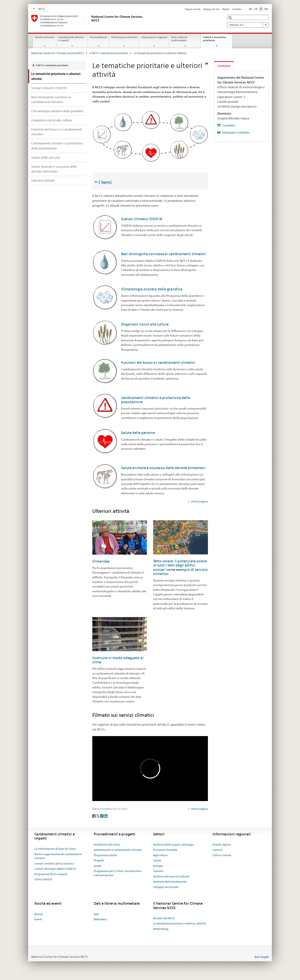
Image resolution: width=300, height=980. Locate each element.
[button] (231, 18)
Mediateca (100, 919)
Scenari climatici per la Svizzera (54, 863)
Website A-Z (248, 25)
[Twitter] (98, 816)
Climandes (101, 561)
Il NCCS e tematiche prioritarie (215, 40)
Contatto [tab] (224, 66)
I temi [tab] (105, 182)
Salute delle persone (46, 157)
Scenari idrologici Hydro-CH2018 (55, 869)
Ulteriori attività (43, 181)
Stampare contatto (235, 132)
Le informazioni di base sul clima (55, 849)
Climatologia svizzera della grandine (57, 111)
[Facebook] (94, 816)
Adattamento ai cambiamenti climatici (118, 850)
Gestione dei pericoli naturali (171, 876)
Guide (97, 866)
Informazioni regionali (154, 37)
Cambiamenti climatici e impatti (71, 39)
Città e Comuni (222, 855)
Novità (39, 914)
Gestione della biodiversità (170, 882)
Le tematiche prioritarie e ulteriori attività (179, 923)
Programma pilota (105, 855)
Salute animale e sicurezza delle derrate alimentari (54, 169)
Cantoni (217, 850)
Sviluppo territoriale (166, 887)
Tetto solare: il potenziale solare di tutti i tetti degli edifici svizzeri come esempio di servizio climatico (180, 567)
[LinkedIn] (106, 816)
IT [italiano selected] (261, 9)
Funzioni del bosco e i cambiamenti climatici (57, 132)
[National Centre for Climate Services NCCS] (91, 21)
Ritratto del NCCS (164, 918)
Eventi (38, 919)
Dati (96, 914)
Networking (161, 929)
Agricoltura (160, 855)
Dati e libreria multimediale (179, 39)
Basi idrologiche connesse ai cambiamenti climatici (51, 99)
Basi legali (262, 957)
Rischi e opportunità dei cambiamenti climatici (58, 856)
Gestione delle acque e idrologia (173, 845)
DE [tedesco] (250, 9)
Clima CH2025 (43, 879)
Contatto (237, 9)
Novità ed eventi (45, 37)
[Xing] (102, 816)
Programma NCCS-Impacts (51, 874)
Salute (157, 860)
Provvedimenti (98, 37)
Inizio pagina (199, 501)
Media (226, 9)
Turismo (158, 871)
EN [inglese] (266, 9)
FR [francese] (256, 9)
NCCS (39, 9)
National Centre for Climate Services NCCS (58, 53)
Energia (158, 866)
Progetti (99, 860)
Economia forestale (165, 850)
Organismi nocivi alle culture (52, 120)
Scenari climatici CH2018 (49, 88)
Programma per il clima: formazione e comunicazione (118, 873)
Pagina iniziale (193, 9)
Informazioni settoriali (124, 37)
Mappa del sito (211, 9)
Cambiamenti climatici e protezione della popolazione (57, 146)
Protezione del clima (107, 845)
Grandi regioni (222, 845)
